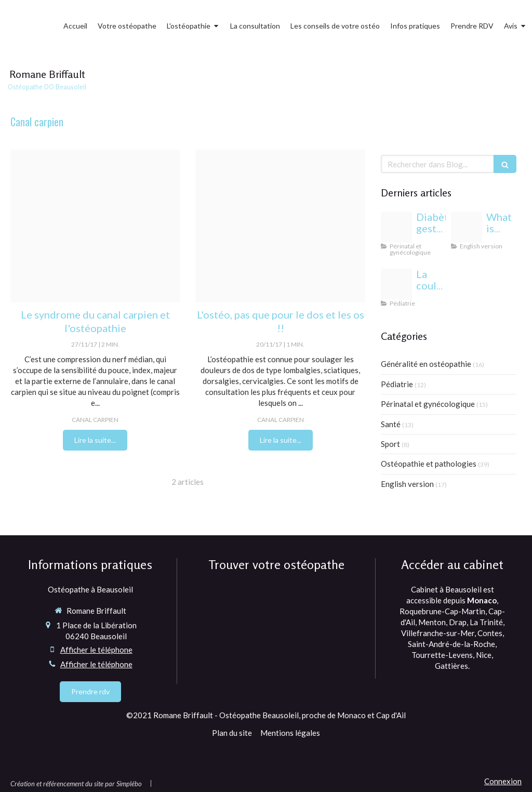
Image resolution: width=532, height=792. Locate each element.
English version (407, 484)
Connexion (503, 781)
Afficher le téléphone (96, 650)
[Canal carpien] (95, 226)
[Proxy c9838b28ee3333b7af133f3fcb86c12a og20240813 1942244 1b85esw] (396, 227)
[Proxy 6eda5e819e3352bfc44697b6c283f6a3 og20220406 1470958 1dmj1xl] (467, 227)
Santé (391, 424)
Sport (390, 444)
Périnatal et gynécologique (428, 404)
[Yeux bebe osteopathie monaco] (396, 284)
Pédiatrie (397, 384)
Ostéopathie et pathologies (429, 464)
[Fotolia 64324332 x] (280, 226)
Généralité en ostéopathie (426, 364)
